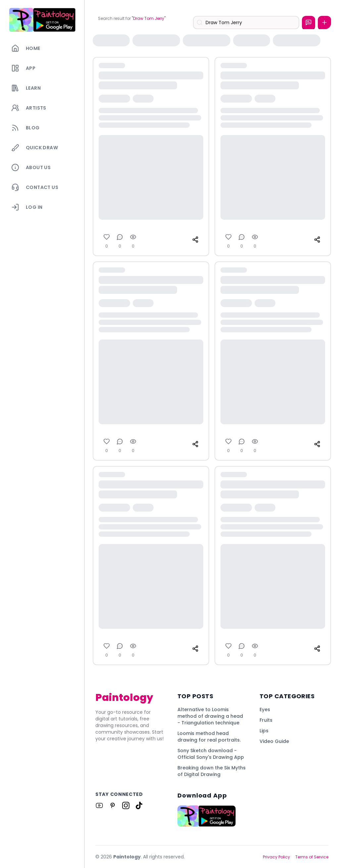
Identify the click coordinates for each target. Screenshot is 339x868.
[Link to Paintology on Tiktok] (139, 805)
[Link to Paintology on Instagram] (126, 805)
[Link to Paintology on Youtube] (99, 805)
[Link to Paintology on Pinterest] (113, 805)
